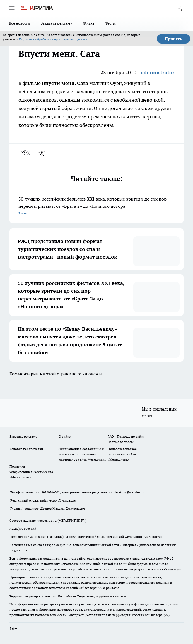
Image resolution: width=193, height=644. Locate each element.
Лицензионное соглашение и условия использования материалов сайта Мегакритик (82, 454)
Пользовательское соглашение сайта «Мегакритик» (122, 454)
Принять (173, 39)
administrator (158, 72)
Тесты (111, 23)
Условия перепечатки (26, 449)
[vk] (26, 153)
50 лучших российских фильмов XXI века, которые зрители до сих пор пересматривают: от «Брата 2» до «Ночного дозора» (96, 207)
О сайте (65, 436)
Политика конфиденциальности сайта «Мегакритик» (31, 472)
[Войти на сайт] (179, 8)
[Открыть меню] (12, 8)
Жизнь (89, 23)
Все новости (20, 23)
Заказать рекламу (56, 23)
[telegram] (44, 153)
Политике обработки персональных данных (53, 39)
